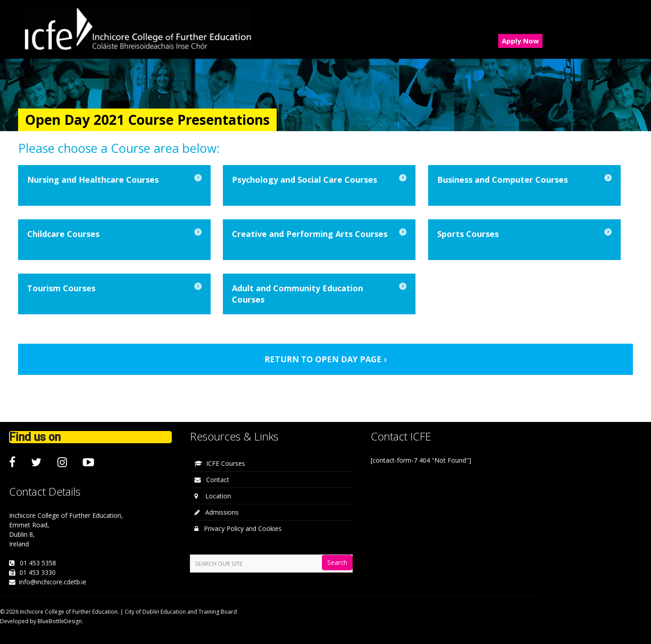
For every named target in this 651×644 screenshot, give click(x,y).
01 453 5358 (38, 563)
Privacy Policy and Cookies (238, 528)
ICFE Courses (220, 463)
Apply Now (520, 41)
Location (213, 496)
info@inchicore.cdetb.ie (53, 582)
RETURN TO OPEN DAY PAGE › (326, 359)
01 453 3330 (38, 572)
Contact (212, 480)
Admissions (217, 512)
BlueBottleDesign (60, 621)
